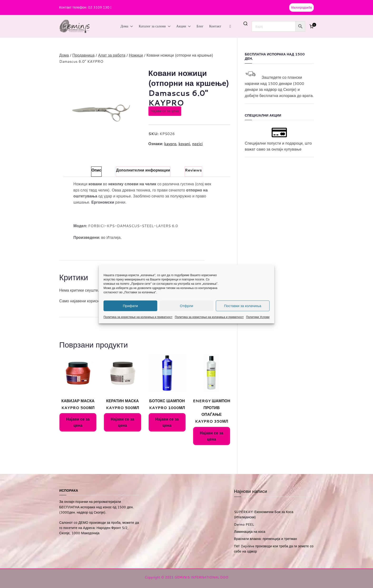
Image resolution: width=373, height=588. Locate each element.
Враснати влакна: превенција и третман (266, 539)
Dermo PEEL (244, 524)
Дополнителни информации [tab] (143, 170)
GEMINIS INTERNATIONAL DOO (201, 577)
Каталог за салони (155, 26)
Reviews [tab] (193, 170)
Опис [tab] (96, 170)
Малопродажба (302, 7)
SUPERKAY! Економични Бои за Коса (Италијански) (264, 514)
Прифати (130, 306)
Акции (184, 26)
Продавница (83, 55)
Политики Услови (258, 317)
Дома (127, 26)
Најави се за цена (165, 111)
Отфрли (186, 306)
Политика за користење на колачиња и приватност (138, 317)
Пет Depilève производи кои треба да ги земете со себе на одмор (274, 549)
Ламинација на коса (250, 532)
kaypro (170, 144)
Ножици (136, 55)
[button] (131, 26)
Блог (200, 26)
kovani (184, 144)
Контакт (215, 26)
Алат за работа (112, 55)
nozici (197, 144)
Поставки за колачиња (243, 306)
